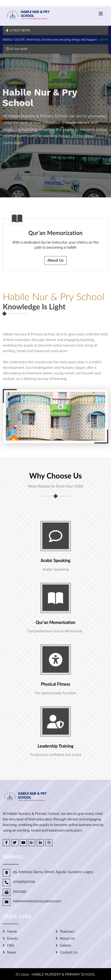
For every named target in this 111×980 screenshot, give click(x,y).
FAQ (8, 945)
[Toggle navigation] (101, 14)
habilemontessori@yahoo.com (37, 901)
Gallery (63, 945)
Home (10, 932)
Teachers (65, 932)
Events (10, 938)
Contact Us (67, 952)
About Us (55, 260)
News (10, 952)
